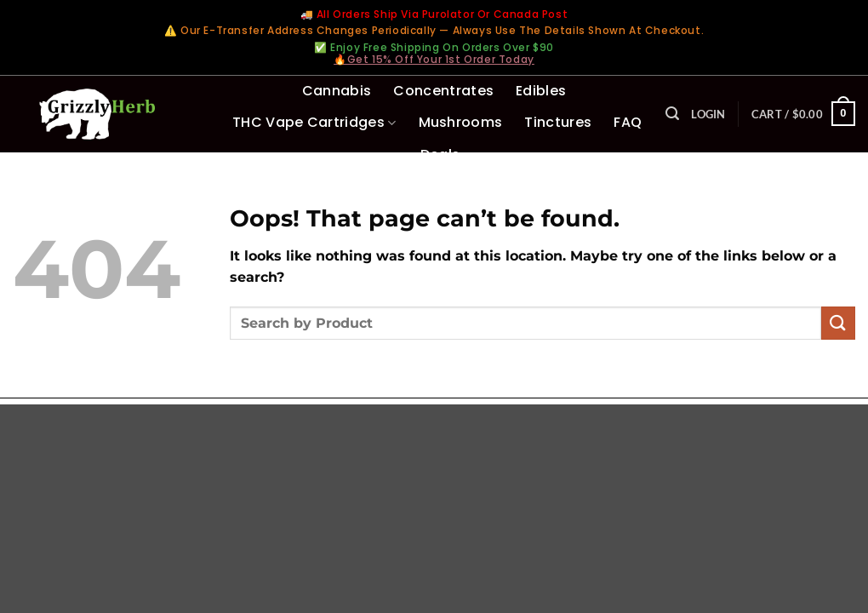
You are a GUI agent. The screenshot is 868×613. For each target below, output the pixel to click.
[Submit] (838, 323)
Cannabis (337, 91)
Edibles (541, 91)
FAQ (628, 122)
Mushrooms (461, 122)
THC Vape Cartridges (314, 122)
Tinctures (558, 122)
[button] (672, 114)
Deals (440, 155)
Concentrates (443, 91)
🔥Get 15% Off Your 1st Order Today (434, 59)
